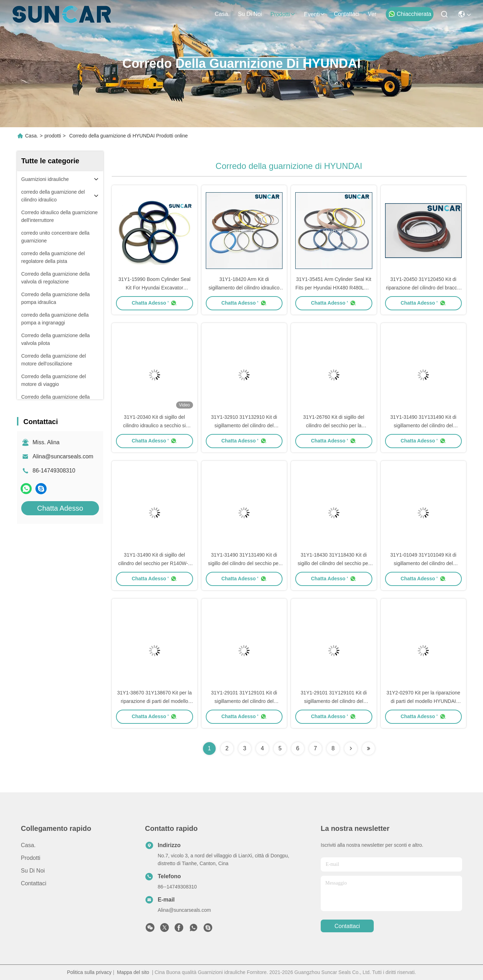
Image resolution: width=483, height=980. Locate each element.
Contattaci (347, 14)
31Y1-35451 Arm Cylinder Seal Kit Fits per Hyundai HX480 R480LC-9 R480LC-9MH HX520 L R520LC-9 (334, 288)
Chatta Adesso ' (154, 303)
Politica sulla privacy (89, 972)
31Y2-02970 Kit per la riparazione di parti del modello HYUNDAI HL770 (423, 701)
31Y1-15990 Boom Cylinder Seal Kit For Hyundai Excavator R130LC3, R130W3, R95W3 (155, 288)
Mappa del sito (133, 972)
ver (372, 14)
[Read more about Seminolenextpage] (351, 749)
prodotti (283, 14)
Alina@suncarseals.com (63, 456)
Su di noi (250, 14)
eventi (315, 14)
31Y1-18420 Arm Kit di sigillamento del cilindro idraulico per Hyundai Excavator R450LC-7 (244, 288)
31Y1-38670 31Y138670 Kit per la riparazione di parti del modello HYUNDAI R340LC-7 (154, 701)
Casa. (222, 14)
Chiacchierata (410, 14)
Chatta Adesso (60, 508)
